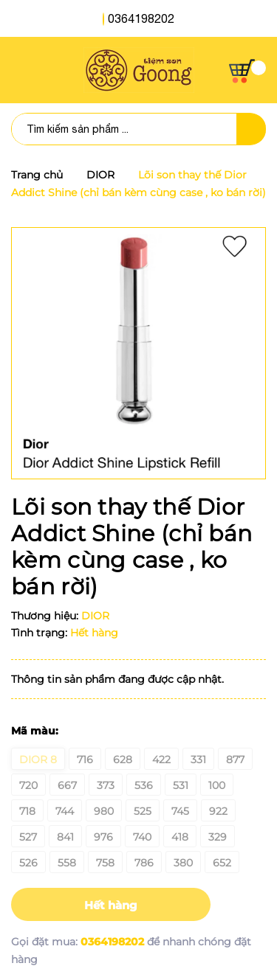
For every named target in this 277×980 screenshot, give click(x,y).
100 (217, 785)
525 (143, 811)
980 (104, 811)
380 (183, 863)
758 (105, 863)
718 (27, 811)
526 (28, 863)
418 (180, 837)
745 (180, 811)
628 (123, 760)
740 (142, 837)
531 (181, 785)
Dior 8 (38, 760)
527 (28, 837)
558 (67, 863)
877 (235, 760)
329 (218, 837)
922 (218, 811)
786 (144, 863)
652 (222, 863)
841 (65, 837)
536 (144, 785)
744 (65, 811)
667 (67, 785)
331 (198, 760)
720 (28, 785)
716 (85, 760)
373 (106, 785)
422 (161, 760)
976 (103, 837)
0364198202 (141, 18)
